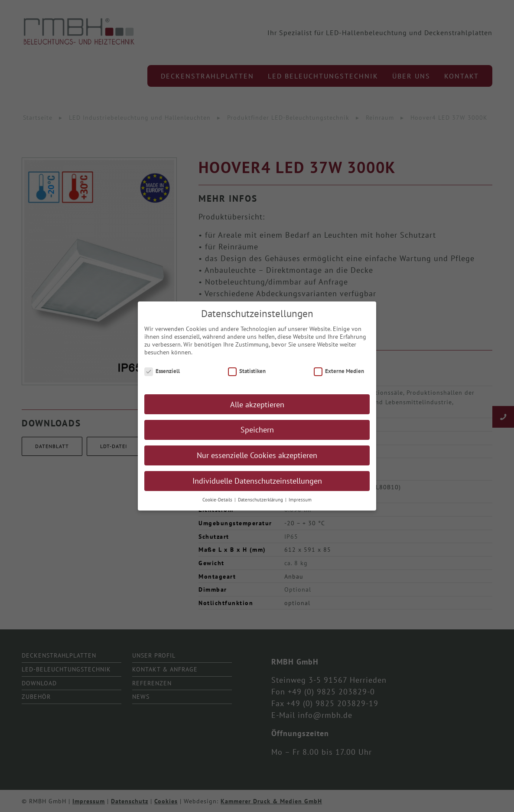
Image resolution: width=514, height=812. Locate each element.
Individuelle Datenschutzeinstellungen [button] (257, 487)
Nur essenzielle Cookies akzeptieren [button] (257, 461)
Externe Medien (339, 377)
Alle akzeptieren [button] (257, 410)
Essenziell (162, 377)
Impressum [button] (300, 506)
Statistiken (247, 377)
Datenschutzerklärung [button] (261, 506)
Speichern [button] (257, 436)
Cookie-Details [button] (218, 506)
